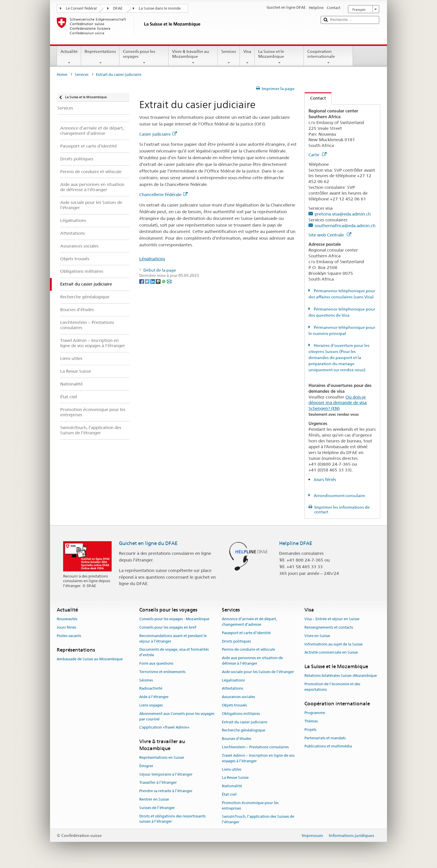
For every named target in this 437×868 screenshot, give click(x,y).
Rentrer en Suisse (154, 799)
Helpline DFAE (296, 543)
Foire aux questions (156, 663)
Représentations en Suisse (162, 757)
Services (229, 57)
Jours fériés (325, 479)
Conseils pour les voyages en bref (168, 627)
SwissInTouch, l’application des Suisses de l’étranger (258, 819)
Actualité (69, 57)
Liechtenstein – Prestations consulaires (255, 747)
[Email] (169, 281)
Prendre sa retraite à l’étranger (166, 791)
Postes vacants (69, 636)
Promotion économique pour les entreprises (250, 806)
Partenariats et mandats (325, 738)
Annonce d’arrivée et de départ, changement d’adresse (249, 622)
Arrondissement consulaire (339, 496)
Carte (318, 155)
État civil (229, 794)
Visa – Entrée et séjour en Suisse (332, 619)
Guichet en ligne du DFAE (148, 543)
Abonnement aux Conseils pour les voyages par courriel (177, 716)
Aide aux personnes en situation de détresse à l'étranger (252, 661)
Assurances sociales (238, 697)
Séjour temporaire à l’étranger (166, 774)
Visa (247, 57)
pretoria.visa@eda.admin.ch (343, 214)
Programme (315, 713)
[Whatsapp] (164, 281)
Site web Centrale (330, 235)
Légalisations (152, 259)
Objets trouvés (234, 705)
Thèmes (311, 721)
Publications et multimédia (328, 746)
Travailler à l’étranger (158, 783)
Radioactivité (151, 689)
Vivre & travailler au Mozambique (193, 57)
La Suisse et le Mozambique (279, 57)
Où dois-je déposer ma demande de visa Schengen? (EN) (338, 403)
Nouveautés (67, 619)
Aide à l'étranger (154, 697)
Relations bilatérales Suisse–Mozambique (341, 676)
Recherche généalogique (244, 730)
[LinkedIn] (153, 281)
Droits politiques (236, 641)
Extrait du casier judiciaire (245, 722)
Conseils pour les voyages (144, 57)
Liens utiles (232, 769)
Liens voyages (151, 705)
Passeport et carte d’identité (246, 633)
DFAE (118, 8)
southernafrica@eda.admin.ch (345, 226)
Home (62, 75)
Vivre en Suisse (317, 636)
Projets (310, 730)
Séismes (146, 680)
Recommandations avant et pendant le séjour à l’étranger (173, 639)
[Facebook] (142, 281)
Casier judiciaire (158, 134)
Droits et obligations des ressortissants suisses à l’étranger (172, 819)
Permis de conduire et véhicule (248, 650)
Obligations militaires (241, 714)
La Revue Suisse (235, 778)
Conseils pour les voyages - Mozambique (174, 619)
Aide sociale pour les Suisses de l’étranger (258, 672)
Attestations (232, 689)
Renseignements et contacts (329, 627)
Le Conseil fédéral (81, 8)
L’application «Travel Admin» (164, 728)
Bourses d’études (237, 739)
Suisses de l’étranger (157, 808)
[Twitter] (148, 281)
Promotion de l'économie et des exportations (332, 687)
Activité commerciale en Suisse (331, 653)
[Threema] (159, 281)
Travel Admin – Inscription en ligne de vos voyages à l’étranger (258, 758)
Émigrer (146, 766)
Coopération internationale (328, 57)
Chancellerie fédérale (163, 194)
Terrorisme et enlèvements (162, 672)
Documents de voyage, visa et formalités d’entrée (174, 652)
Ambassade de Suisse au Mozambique (90, 659)
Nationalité (232, 786)
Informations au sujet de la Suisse (333, 644)
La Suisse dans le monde (160, 8)
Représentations (100, 57)
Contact (315, 98)
